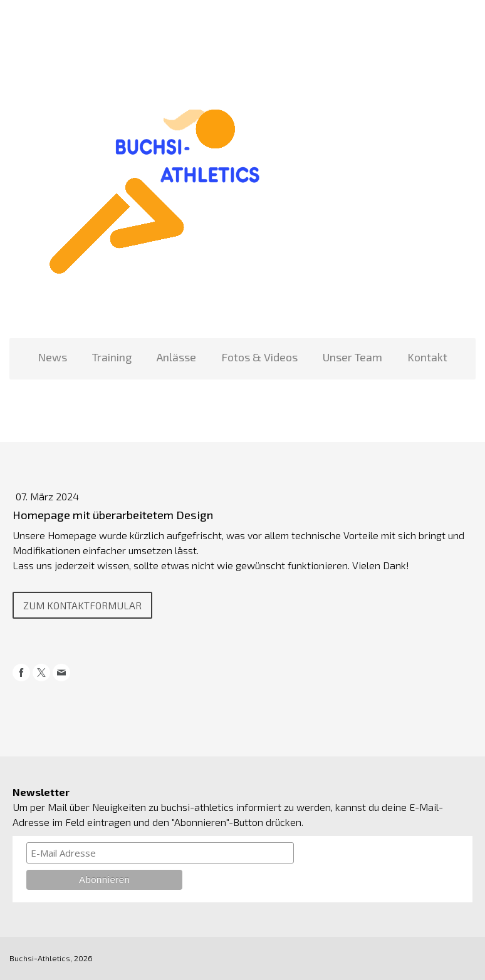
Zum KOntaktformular (82, 605)
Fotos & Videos (259, 357)
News (52, 357)
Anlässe (176, 357)
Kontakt (427, 357)
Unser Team (352, 357)
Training (112, 357)
